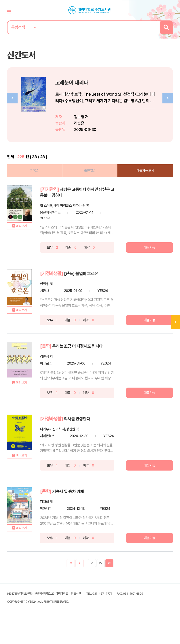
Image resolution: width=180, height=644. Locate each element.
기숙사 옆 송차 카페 (75, 505)
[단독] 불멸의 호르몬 (88, 276)
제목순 (36, 174)
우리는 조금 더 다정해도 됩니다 (85, 349)
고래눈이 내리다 (79, 86)
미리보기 (25, 237)
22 (101, 582)
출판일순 (90, 174)
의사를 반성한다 (84, 427)
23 (109, 582)
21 (92, 582)
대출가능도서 (144, 174)
